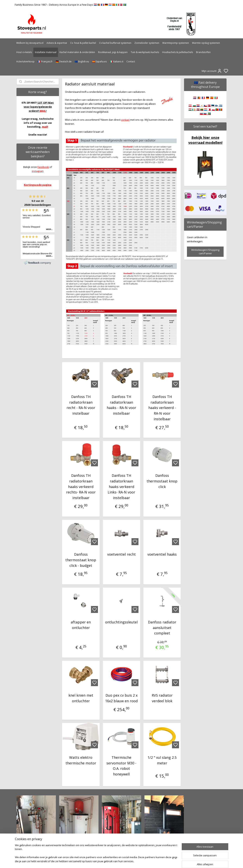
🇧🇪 (199, 98)
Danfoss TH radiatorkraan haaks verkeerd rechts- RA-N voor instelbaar (81, 487)
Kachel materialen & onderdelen (77, 52)
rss (142, 861)
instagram (38, 171)
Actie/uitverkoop (25, 61)
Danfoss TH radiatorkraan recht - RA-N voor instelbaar (81, 405)
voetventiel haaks (162, 554)
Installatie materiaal (46, 52)
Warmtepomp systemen (176, 43)
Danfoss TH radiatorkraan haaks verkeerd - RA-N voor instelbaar (162, 408)
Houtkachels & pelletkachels (178, 52)
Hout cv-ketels (24, 52)
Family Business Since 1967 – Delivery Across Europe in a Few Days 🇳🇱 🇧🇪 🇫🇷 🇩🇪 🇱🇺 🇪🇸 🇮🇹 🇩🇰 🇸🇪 (70, 5)
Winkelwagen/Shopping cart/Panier (205, 252)
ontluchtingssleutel (121, 622)
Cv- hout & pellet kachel (83, 43)
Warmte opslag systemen (206, 43)
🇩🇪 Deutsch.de (64, 61)
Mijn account (212, 71)
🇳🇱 (195, 98)
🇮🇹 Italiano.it (117, 61)
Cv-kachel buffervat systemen (115, 43)
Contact (131, 61)
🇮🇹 (216, 98)
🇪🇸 (212, 98)
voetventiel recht (121, 554)
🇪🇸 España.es (99, 61)
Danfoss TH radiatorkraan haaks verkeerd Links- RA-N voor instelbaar (121, 487)
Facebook (43, 167)
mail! (45, 127)
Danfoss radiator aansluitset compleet (162, 628)
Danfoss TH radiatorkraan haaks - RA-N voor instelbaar (121, 405)
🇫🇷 (203, 98)
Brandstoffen (203, 52)
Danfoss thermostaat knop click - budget (81, 560)
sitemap (134, 861)
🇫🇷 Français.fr (45, 61)
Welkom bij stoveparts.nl (30, 43)
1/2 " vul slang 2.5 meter (162, 760)
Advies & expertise (57, 43)
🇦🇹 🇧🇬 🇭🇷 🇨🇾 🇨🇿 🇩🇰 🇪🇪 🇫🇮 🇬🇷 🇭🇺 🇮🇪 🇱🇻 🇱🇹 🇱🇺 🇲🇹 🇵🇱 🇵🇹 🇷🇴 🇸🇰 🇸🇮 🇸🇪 (205, 110)
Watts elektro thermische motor (81, 760)
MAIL (43, 111)
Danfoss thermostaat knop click (162, 481)
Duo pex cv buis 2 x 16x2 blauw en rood (121, 698)
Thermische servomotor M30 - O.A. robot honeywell (121, 766)
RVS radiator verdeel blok (162, 698)
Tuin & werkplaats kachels (145, 52)
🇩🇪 (208, 98)
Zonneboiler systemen (147, 43)
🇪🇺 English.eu (82, 61)
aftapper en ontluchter (81, 625)
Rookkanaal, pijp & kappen (113, 52)
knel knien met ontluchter (81, 698)
